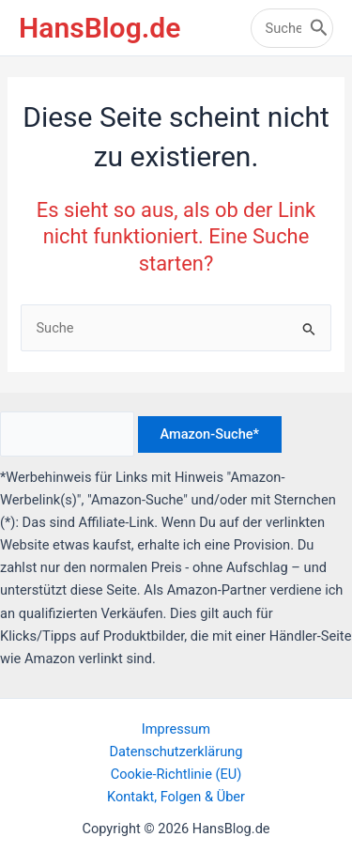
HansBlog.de (99, 28)
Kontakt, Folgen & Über (176, 797)
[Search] (319, 28)
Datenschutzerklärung (176, 752)
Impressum (176, 729)
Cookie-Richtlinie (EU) (176, 774)
